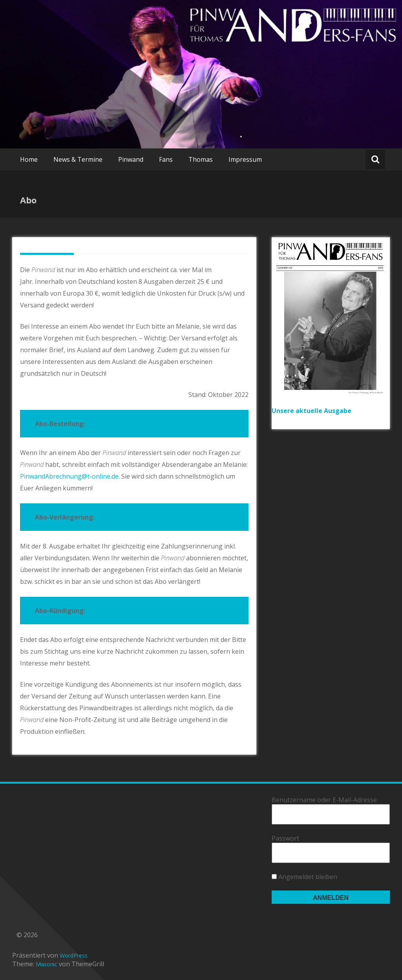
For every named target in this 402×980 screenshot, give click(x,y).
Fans (166, 159)
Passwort (285, 838)
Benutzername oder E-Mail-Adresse (324, 800)
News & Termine (78, 159)
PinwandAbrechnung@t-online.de (69, 476)
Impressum (245, 159)
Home (29, 159)
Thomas (201, 159)
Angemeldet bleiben (304, 877)
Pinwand (131, 159)
